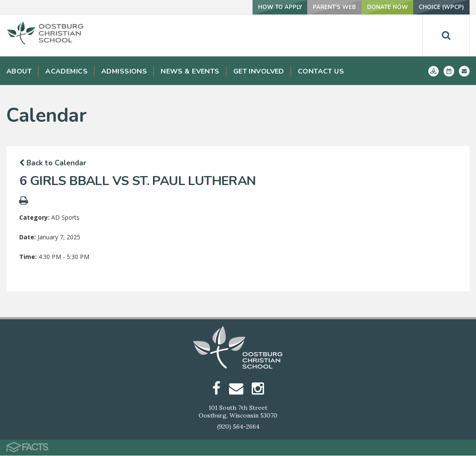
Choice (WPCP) (439, 7)
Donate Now (380, 7)
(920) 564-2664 (238, 427)
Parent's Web (323, 7)
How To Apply (265, 7)
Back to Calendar (53, 163)
